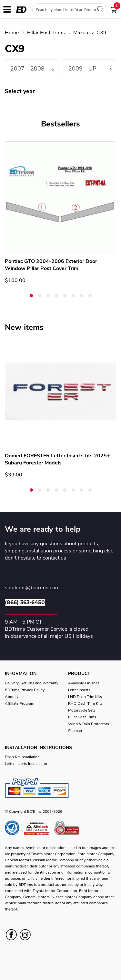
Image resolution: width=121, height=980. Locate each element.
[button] (31, 296)
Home (12, 33)
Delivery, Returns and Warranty (32, 683)
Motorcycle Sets (82, 710)
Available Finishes (84, 683)
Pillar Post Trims (46, 33)
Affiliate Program (20, 703)
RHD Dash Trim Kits (85, 703)
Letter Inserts (79, 690)
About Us (13, 697)
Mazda (81, 33)
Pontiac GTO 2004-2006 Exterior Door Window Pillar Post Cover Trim (51, 265)
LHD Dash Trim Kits (85, 697)
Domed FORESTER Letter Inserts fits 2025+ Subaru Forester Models (57, 459)
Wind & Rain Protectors (89, 724)
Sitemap (75, 731)
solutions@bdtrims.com (32, 588)
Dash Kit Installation (22, 757)
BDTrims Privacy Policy (25, 690)
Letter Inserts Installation (26, 764)
